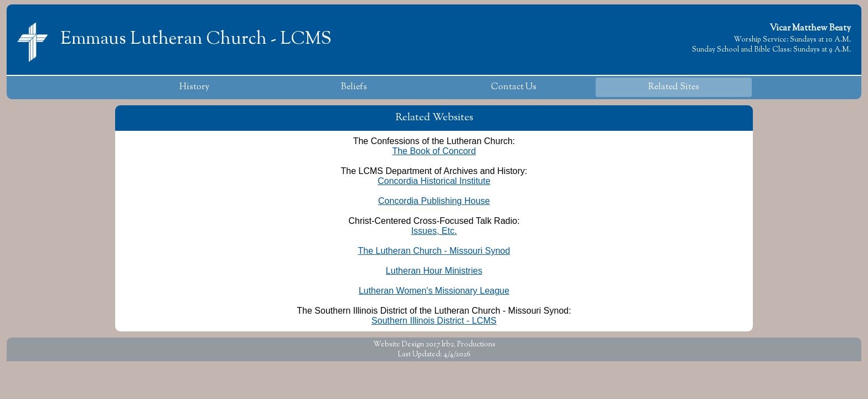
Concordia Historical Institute (434, 181)
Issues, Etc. (434, 231)
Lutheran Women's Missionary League (434, 291)
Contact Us (514, 87)
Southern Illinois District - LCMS (434, 321)
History (194, 87)
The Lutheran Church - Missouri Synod (434, 251)
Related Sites (674, 87)
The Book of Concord (434, 151)
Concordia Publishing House (434, 201)
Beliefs (354, 87)
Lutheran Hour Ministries (434, 271)
